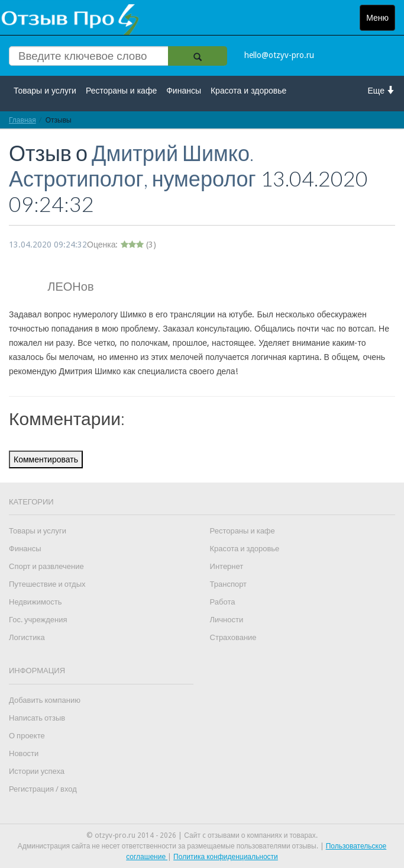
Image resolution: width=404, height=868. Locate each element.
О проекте (27, 736)
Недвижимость (35, 602)
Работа (223, 602)
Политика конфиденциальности (226, 857)
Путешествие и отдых (47, 584)
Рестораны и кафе (121, 91)
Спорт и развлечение (46, 566)
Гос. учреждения (38, 620)
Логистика (27, 637)
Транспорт (229, 584)
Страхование (233, 637)
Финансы (184, 91)
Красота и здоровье (248, 91)
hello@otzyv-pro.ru (279, 55)
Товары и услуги (45, 91)
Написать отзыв (37, 718)
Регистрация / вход (43, 789)
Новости (24, 753)
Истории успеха (37, 771)
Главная (22, 120)
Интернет (227, 566)
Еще (382, 90)
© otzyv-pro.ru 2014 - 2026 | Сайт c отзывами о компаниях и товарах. (202, 835)
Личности (227, 620)
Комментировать (46, 459)
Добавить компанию (45, 700)
